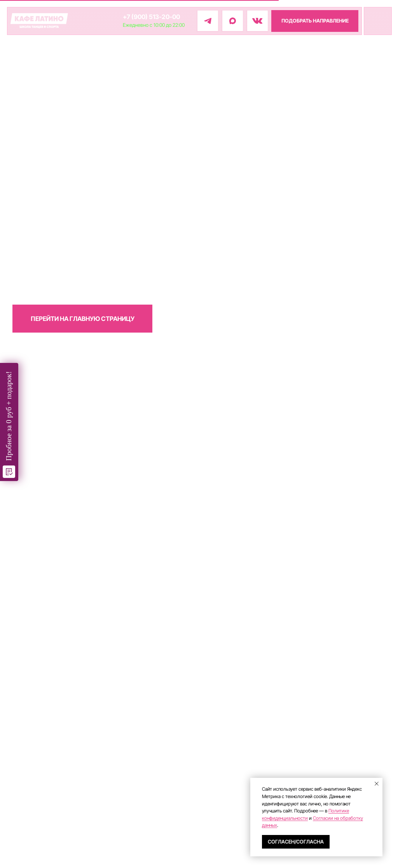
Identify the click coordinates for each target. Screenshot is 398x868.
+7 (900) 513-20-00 (151, 17)
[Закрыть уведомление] (377, 784)
